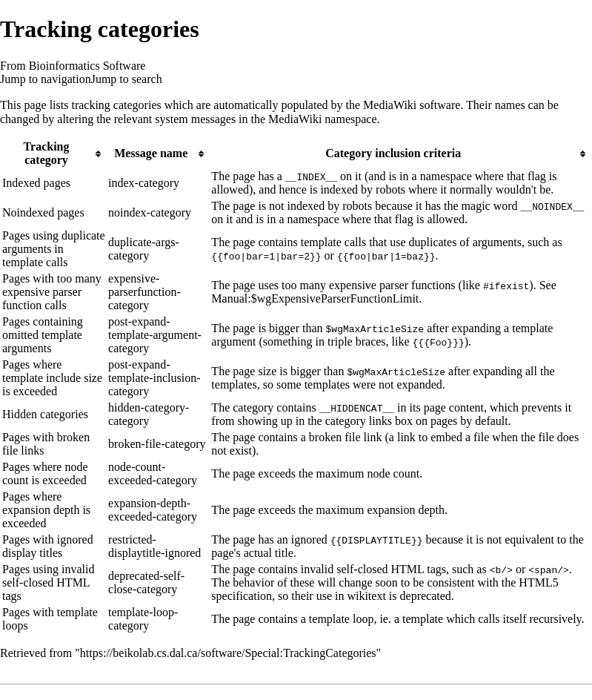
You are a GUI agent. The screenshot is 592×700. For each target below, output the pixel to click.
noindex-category (150, 212)
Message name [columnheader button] (151, 153)
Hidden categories (45, 414)
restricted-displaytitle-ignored (154, 546)
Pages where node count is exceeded (45, 473)
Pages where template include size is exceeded (52, 378)
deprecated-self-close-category (146, 582)
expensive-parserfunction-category (144, 292)
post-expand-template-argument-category (155, 335)
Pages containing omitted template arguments (43, 335)
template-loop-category (143, 619)
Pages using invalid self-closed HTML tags (48, 582)
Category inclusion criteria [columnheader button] (393, 153)
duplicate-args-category (144, 249)
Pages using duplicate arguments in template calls (54, 249)
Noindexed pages (43, 212)
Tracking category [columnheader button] (47, 153)
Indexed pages (36, 183)
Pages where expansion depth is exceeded (46, 510)
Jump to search (127, 79)
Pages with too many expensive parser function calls (52, 292)
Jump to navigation (46, 79)
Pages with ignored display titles (48, 546)
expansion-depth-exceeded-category (153, 510)
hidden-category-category (149, 414)
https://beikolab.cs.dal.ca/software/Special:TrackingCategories (228, 653)
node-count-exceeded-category (153, 473)
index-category (144, 183)
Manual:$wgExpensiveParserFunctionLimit (315, 298)
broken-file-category (157, 444)
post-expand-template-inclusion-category (154, 378)
